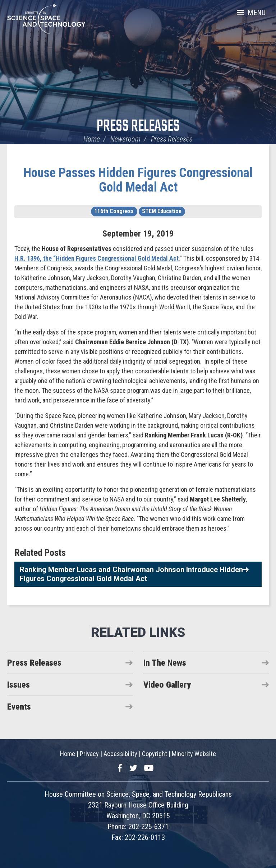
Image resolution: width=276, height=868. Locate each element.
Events (19, 707)
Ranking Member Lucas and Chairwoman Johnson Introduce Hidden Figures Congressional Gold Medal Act (131, 574)
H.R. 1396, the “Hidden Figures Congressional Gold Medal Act (96, 258)
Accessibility (120, 754)
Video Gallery (167, 685)
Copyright (155, 754)
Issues (19, 685)
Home (92, 139)
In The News (165, 663)
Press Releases (138, 127)
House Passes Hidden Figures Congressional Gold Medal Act (138, 180)
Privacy (89, 754)
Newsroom (125, 139)
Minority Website (194, 754)
